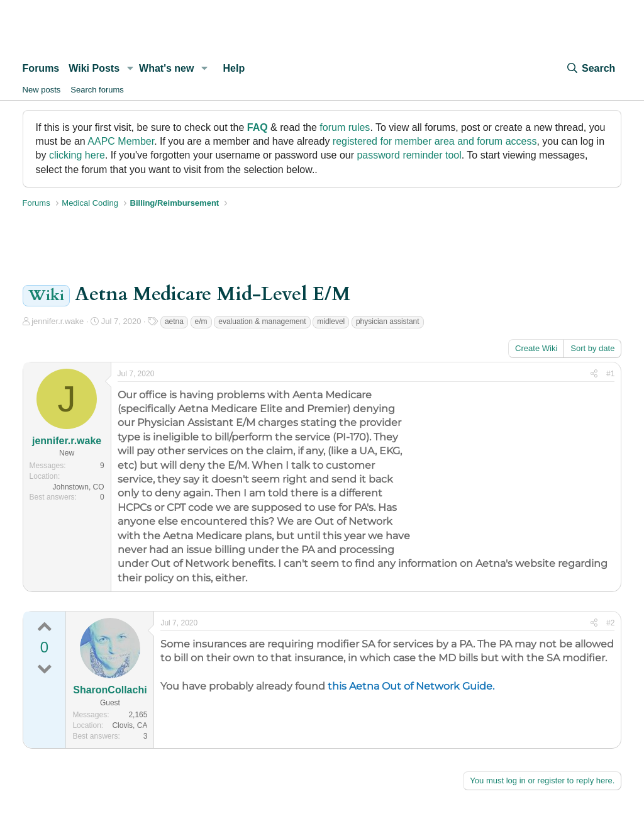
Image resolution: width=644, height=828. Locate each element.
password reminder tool (409, 155)
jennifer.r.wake (58, 321)
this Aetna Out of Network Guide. (411, 686)
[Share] (594, 374)
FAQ (258, 127)
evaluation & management (262, 322)
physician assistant (388, 322)
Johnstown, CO (79, 487)
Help (234, 68)
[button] (130, 69)
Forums (41, 68)
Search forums (97, 90)
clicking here (77, 155)
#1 (610, 374)
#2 (610, 623)
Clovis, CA (130, 725)
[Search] (591, 69)
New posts (42, 90)
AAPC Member (121, 141)
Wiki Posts (94, 68)
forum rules (345, 127)
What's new (166, 68)
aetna (174, 322)
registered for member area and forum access (435, 141)
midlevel (331, 322)
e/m (201, 322)
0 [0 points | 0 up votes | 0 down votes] (44, 647)
